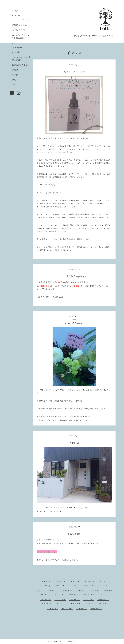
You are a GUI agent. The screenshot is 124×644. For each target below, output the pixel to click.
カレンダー (17, 47)
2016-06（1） (60, 595)
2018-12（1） (54, 590)
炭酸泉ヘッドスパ (20, 25)
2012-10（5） (53, 608)
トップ (15, 11)
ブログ (15, 70)
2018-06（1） (82, 590)
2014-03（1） (104, 595)
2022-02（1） (60, 586)
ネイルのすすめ (19, 30)
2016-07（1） (46, 595)
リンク (15, 75)
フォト (15, 43)
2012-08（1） (82, 608)
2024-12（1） (61, 581)
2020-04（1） (104, 586)
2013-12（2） (61, 599)
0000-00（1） (97, 608)
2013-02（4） (61, 604)
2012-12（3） (90, 604)
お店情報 (16, 52)
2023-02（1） (75, 581)
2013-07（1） (89, 599)
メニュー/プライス (21, 20)
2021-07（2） (75, 586)
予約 (14, 80)
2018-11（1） (68, 590)
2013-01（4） (76, 604)
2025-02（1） (46, 581)
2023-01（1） (90, 581)
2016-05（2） (75, 595)
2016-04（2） (89, 595)
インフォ (16, 15)
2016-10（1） (109, 590)
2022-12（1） (104, 581)
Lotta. (57, 641)
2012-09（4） (67, 608)
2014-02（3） (46, 599)
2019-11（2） (40, 590)
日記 (14, 84)
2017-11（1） (96, 590)
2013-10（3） (75, 599)
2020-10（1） (89, 586)
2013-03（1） (47, 604)
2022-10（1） (46, 586)
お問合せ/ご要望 (20, 65)
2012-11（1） (104, 604)
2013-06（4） (104, 599)
